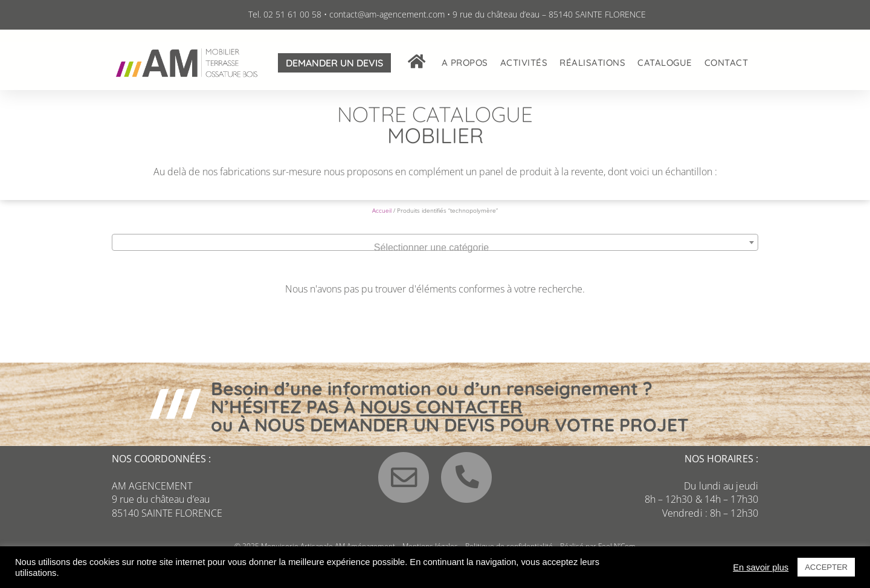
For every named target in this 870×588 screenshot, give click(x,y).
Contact (727, 63)
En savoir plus (761, 567)
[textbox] (435, 258)
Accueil (382, 221)
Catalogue (665, 63)
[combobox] (435, 253)
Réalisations (592, 63)
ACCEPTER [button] (826, 567)
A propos (465, 63)
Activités (524, 63)
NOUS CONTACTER (441, 417)
